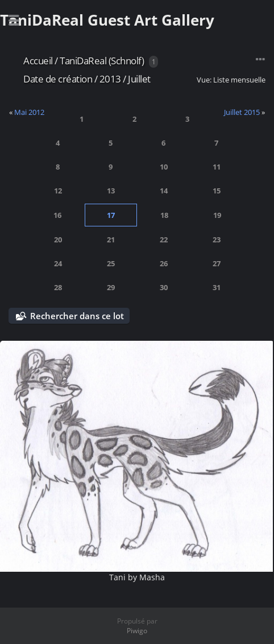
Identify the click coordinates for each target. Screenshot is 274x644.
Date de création (58, 79)
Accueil (38, 61)
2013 (110, 79)
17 (111, 215)
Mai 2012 (29, 112)
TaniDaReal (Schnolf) (102, 61)
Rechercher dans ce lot (77, 316)
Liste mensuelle (239, 80)
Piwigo (137, 631)
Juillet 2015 (242, 112)
